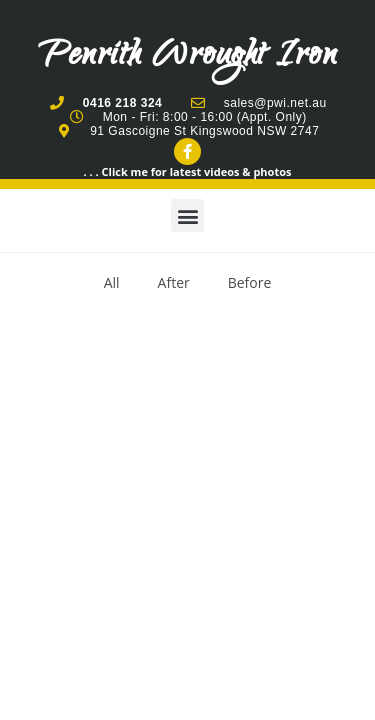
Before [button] (250, 282)
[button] (187, 215)
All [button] (112, 282)
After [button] (174, 282)
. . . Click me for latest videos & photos (188, 171)
